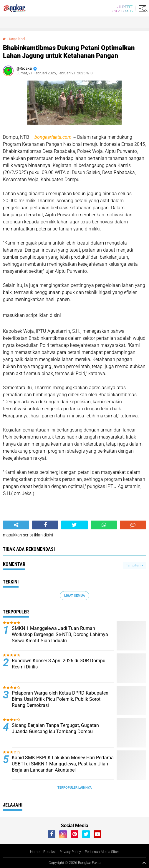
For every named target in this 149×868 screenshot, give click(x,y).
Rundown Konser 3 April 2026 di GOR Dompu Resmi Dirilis (59, 664)
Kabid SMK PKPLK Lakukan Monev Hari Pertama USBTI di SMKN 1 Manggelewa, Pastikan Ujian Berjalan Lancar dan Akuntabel (63, 764)
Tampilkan (135, 565)
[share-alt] (16, 525)
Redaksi (49, 852)
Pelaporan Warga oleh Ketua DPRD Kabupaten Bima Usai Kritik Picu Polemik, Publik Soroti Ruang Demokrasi (60, 699)
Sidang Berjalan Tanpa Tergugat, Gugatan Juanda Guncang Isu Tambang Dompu (55, 728)
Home (35, 852)
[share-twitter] (74, 525)
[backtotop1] (144, 863)
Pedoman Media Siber (102, 852)
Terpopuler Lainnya (74, 788)
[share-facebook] (45, 525)
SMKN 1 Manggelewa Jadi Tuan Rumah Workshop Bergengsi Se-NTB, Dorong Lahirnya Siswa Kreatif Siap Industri (60, 634)
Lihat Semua (74, 596)
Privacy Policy (70, 852)
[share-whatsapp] (104, 525)
